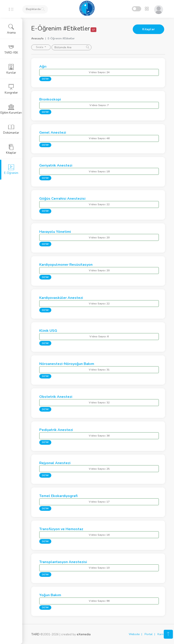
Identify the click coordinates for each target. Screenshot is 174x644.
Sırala (40, 47)
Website (134, 634)
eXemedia (84, 634)
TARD (35, 634)
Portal (149, 634)
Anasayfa (37, 38)
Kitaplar (148, 29)
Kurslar (11, 69)
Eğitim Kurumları (11, 109)
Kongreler (11, 89)
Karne (161, 634)
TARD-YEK (11, 49)
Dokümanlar (11, 129)
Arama (11, 29)
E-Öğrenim (11, 169)
